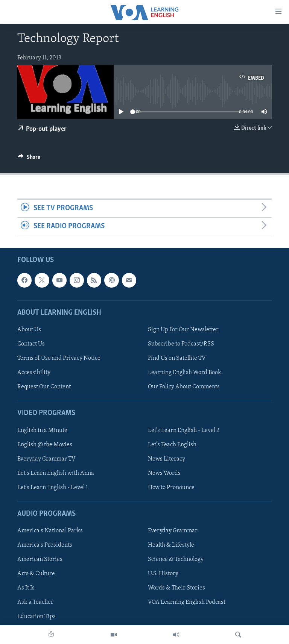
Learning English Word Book (185, 373)
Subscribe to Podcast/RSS (181, 344)
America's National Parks (50, 531)
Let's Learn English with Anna (56, 473)
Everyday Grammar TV (46, 459)
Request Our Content (44, 387)
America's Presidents (45, 545)
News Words (164, 473)
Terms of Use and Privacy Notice (59, 358)
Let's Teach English (172, 445)
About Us (29, 330)
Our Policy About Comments (184, 387)
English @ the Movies (45, 445)
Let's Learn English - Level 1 (53, 488)
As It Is (26, 588)
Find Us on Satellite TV (177, 358)
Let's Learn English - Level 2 (184, 430)
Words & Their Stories (176, 588)
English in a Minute (42, 430)
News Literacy (167, 459)
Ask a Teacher (35, 602)
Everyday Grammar (173, 531)
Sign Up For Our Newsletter (183, 330)
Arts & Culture (36, 574)
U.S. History (163, 574)
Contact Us (31, 344)
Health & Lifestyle (171, 545)
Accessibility (34, 373)
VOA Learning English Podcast (187, 602)
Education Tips (37, 617)
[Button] (29, 159)
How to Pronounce (171, 488)
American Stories (40, 559)
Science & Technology (176, 559)
